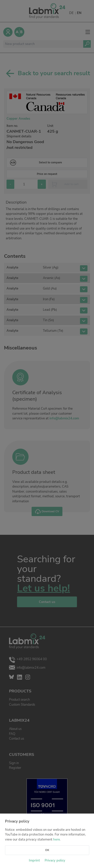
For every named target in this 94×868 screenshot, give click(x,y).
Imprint (34, 861)
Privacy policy (55, 861)
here (57, 840)
